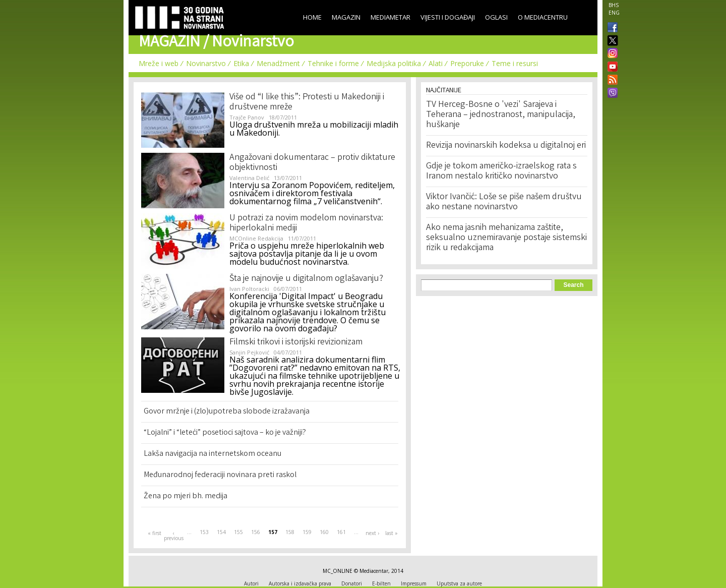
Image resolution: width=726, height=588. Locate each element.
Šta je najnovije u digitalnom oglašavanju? (306, 279)
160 (324, 532)
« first (155, 533)
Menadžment (278, 63)
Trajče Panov (247, 117)
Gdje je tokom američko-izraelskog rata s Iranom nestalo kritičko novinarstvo (501, 171)
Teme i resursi (515, 63)
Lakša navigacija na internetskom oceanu (213, 454)
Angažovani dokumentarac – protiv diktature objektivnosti (312, 163)
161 (341, 532)
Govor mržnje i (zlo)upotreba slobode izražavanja (227, 412)
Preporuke (467, 63)
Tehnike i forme (333, 63)
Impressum (414, 583)
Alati (436, 63)
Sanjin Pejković (249, 352)
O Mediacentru (543, 17)
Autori (251, 583)
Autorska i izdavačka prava (300, 583)
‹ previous (173, 536)
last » (391, 533)
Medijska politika (394, 63)
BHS (614, 5)
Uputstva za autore (459, 583)
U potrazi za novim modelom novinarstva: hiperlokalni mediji (306, 223)
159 (307, 532)
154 (221, 532)
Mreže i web (159, 63)
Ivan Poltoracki (249, 289)
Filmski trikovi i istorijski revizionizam (296, 342)
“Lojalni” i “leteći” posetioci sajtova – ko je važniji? (225, 433)
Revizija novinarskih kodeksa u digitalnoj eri (506, 146)
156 (256, 532)
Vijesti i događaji (448, 17)
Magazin (346, 17)
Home (312, 17)
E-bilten (381, 583)
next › (372, 533)
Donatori (352, 583)
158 (290, 532)
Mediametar (390, 17)
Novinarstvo (206, 63)
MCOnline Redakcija (256, 238)
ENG (614, 13)
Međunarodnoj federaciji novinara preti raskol (220, 475)
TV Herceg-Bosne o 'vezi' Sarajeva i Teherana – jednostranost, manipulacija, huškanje (501, 115)
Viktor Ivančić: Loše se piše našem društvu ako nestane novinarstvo (504, 202)
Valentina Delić (249, 178)
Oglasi (496, 17)
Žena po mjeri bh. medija (186, 496)
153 (204, 532)
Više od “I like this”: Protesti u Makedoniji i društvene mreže (307, 102)
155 (238, 532)
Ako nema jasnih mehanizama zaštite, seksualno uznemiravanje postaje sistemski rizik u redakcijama (506, 238)
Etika (241, 63)
